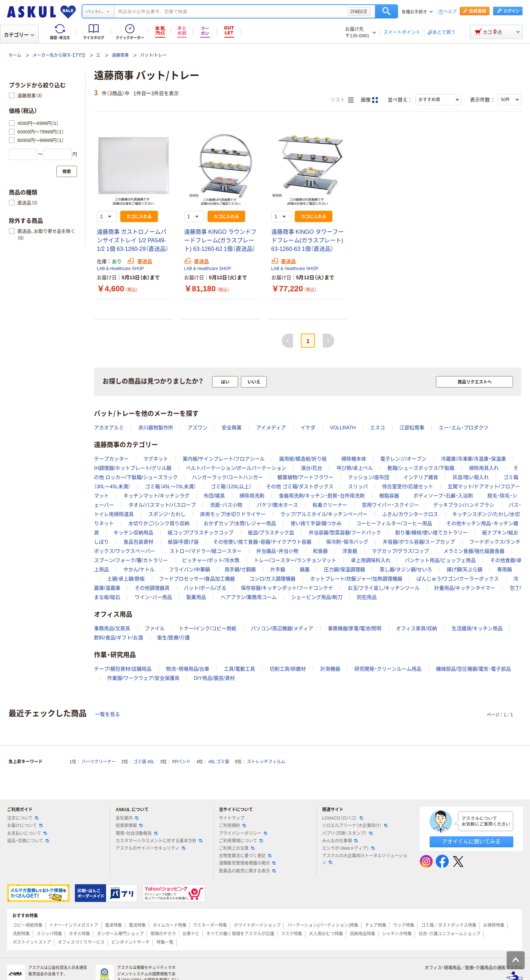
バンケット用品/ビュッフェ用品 (440, 560)
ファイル (155, 628)
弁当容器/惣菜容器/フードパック (345, 533)
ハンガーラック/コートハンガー (227, 477)
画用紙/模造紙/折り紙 (303, 459)
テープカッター (111, 459)
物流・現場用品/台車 (188, 669)
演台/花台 (311, 468)
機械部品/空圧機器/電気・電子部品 (473, 669)
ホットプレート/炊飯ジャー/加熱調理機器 (356, 579)
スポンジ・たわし (167, 514)
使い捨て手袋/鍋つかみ (316, 523)
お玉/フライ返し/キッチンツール (384, 588)
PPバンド (181, 762)
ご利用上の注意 (237, 848)
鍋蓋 (305, 569)
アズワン (198, 428)
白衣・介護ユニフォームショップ (449, 934)
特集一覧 (165, 942)
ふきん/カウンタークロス (410, 514)
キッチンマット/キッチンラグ (156, 496)
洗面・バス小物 (226, 505)
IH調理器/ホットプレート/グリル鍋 (133, 468)
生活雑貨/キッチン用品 (477, 628)
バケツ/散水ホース (277, 505)
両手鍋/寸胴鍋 (240, 569)
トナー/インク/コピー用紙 (208, 628)
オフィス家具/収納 (416, 628)
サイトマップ (232, 818)
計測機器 (330, 669)
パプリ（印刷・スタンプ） (347, 833)
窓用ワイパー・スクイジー (390, 505)
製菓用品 (196, 597)
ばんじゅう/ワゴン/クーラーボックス (458, 579)
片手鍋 (278, 569)
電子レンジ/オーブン (403, 459)
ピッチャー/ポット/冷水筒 (211, 560)
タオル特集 (79, 934)
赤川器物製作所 (156, 428)
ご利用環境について (241, 841)
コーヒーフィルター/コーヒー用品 (394, 523)
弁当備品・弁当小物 (277, 551)
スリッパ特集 (49, 934)
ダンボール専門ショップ (120, 934)
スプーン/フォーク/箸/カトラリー (131, 560)
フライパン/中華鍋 (189, 569)
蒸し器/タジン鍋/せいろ (406, 569)
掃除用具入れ (484, 468)
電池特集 (137, 925)
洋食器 (350, 551)
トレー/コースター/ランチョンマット (295, 560)
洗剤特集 (21, 934)
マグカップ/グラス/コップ (401, 551)
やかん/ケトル (139, 569)
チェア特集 (376, 925)
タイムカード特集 (170, 925)
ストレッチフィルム (266, 762)
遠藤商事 (120, 55)
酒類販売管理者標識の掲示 (247, 863)
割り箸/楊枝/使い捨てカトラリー (431, 533)
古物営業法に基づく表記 (245, 856)
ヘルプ (450, 12)
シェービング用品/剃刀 (317, 597)
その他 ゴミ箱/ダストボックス (300, 486)
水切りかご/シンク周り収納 (159, 523)
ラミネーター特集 (210, 925)
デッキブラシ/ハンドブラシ (464, 505)
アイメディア (271, 428)
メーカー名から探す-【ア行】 (59, 55)
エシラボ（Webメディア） (348, 848)
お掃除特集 (494, 925)
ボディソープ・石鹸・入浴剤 (443, 496)
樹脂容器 (389, 496)
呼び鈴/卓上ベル (355, 468)
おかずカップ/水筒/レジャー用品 (240, 523)
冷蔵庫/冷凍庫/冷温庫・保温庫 (473, 459)
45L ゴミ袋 (219, 762)
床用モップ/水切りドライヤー (233, 514)
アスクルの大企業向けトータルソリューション (365, 859)
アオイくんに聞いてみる (471, 841)
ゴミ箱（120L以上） (231, 486)
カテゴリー (19, 35)
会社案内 (127, 818)
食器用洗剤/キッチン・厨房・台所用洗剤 (322, 496)
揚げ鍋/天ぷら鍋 (465, 569)
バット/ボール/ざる (205, 588)
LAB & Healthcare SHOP (120, 269)
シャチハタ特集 (397, 934)
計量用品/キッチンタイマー (465, 588)
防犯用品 (367, 597)
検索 (387, 11)
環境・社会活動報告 (137, 833)
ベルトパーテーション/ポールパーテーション (236, 468)
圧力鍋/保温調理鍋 (344, 569)
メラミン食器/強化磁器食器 (474, 551)
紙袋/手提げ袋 (183, 542)
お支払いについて (27, 833)
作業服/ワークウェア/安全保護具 (143, 678)
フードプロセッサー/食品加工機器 (197, 579)
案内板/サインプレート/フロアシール (224, 459)
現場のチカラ (163, 934)
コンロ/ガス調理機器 (272, 579)
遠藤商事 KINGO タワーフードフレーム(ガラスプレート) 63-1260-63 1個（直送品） (308, 240)
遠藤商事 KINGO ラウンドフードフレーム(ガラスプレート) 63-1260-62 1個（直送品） (220, 240)
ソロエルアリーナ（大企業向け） (355, 826)
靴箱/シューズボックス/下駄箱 (421, 468)
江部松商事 (412, 428)
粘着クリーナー (330, 505)
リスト (342, 100)
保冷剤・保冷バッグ (347, 542)
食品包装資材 (138, 542)
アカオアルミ (109, 428)
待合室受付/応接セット (408, 486)
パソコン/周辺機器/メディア (282, 628)
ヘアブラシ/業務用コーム (249, 597)
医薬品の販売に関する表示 (247, 871)
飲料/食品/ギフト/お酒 (118, 638)
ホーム (15, 55)
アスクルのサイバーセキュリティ (150, 848)
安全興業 (232, 428)
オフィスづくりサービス (81, 942)
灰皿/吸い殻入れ (471, 477)
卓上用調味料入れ (371, 560)
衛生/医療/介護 (173, 638)
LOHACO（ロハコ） (343, 818)
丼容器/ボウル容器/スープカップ (419, 542)
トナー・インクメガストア (74, 925)
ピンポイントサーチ (131, 942)
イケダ (308, 428)
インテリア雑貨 (421, 477)
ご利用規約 (232, 826)
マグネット (156, 459)
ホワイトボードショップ (257, 925)
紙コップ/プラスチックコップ (201, 533)
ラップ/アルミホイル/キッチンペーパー (324, 514)
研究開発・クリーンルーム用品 (388, 669)
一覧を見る (107, 714)
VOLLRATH (343, 428)
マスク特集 (292, 934)
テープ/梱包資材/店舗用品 (123, 669)
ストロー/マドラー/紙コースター (206, 551)
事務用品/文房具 (112, 628)
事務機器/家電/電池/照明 (355, 628)
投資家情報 (129, 826)
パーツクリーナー (99, 762)
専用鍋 (504, 569)
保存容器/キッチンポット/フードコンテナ (287, 588)
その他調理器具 (152, 588)
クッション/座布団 (369, 477)
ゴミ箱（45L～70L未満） (171, 486)
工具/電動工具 (239, 669)
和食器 (320, 551)
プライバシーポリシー (243, 833)
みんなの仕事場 (340, 841)
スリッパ (358, 486)
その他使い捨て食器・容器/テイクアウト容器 (262, 542)
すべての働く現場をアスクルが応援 (240, 934)
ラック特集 (404, 925)
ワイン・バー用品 (153, 597)
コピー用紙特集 (28, 925)
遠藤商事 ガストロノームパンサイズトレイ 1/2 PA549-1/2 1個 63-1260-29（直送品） (133, 240)
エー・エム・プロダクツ (464, 428)
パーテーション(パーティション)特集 (323, 925)
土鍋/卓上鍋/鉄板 (126, 579)
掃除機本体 (354, 459)
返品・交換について (28, 841)
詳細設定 (359, 11)
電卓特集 (114, 925)
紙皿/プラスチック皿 (271, 533)
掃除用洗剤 (252, 496)
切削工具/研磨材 (288, 669)
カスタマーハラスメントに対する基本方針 (159, 841)
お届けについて (25, 826)
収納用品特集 (363, 934)
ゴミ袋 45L (144, 762)
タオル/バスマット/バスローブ (162, 505)
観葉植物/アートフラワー (305, 477)
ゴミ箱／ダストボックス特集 (449, 925)
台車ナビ (191, 934)
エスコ (377, 428)
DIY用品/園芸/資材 (214, 678)
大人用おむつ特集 (326, 934)
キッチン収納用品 (133, 533)
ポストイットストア (32, 942)
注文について (23, 818)
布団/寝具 (214, 496)
